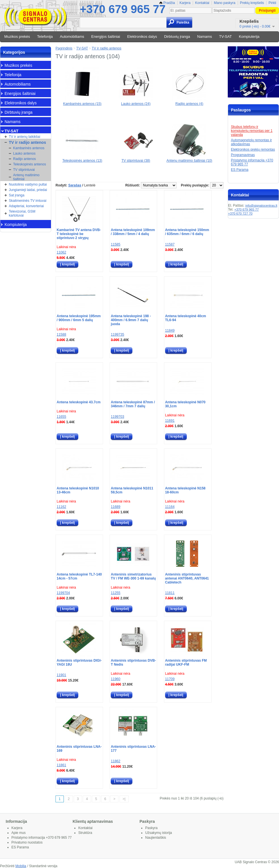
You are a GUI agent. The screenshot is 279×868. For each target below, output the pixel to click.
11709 (170, 679)
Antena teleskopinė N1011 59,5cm (132, 490)
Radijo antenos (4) (189, 102)
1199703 (117, 417)
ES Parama (240, 170)
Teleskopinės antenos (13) (82, 159)
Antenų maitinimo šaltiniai (26, 177)
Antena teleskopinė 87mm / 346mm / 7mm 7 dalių (133, 404)
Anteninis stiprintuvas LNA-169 (79, 749)
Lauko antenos (24, 153)
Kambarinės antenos (29, 148)
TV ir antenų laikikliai (24, 137)
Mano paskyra (224, 3)
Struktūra (85, 833)
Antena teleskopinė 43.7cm (79, 402)
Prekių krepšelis (252, 3)
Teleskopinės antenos (29, 164)
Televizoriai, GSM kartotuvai (22, 213)
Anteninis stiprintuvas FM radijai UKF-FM (186, 663)
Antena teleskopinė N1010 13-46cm (78, 490)
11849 (170, 331)
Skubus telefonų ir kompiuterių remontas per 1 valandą (252, 131)
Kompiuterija (249, 37)
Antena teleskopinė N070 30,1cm (185, 404)
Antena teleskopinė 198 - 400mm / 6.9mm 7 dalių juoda (131, 320)
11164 (170, 507)
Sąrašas (75, 185)
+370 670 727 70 (240, 213)
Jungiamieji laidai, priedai (28, 190)
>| (124, 799)
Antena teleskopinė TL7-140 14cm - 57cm (79, 576)
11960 (115, 679)
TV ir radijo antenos (27, 142)
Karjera (185, 3)
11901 (61, 675)
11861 (61, 765)
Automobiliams (72, 37)
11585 (115, 244)
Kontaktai (202, 3)
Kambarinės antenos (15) (82, 102)
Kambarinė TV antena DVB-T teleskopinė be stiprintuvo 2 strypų (79, 234)
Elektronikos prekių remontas (253, 149)
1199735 (117, 335)
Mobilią (21, 866)
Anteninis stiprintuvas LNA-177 (133, 749)
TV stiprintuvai (24, 170)
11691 (170, 421)
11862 (115, 761)
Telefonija (45, 37)
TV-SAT (226, 37)
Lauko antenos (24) (136, 102)
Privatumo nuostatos (27, 842)
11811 (170, 593)
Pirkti (272, 3)
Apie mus (19, 833)
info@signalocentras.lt (261, 205)
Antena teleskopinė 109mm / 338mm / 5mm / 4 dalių (133, 232)
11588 (61, 335)
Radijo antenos (24, 159)
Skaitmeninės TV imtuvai (28, 201)
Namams (205, 37)
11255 (115, 593)
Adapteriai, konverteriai (26, 206)
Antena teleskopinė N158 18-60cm (185, 490)
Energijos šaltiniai (106, 37)
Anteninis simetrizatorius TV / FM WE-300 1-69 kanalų (133, 576)
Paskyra (151, 828)
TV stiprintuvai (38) (136, 159)
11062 (61, 252)
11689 (115, 507)
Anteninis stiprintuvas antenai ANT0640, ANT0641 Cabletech (187, 578)
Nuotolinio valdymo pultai (28, 184)
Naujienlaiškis (156, 838)
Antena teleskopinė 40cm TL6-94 (186, 318)
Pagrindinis (64, 48)
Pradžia (167, 3)
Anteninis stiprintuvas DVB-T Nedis (133, 663)
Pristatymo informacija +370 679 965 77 (42, 838)
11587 (170, 244)
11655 (61, 417)
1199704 (63, 593)
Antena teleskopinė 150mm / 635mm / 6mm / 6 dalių (187, 232)
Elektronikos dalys (142, 37)
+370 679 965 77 (123, 9)
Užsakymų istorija (159, 833)
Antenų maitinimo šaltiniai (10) (189, 159)
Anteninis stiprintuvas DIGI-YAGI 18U (79, 663)
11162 (61, 507)
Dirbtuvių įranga (177, 37)
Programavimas (243, 155)
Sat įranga (17, 195)
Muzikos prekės (17, 37)
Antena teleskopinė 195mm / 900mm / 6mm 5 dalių (79, 318)
